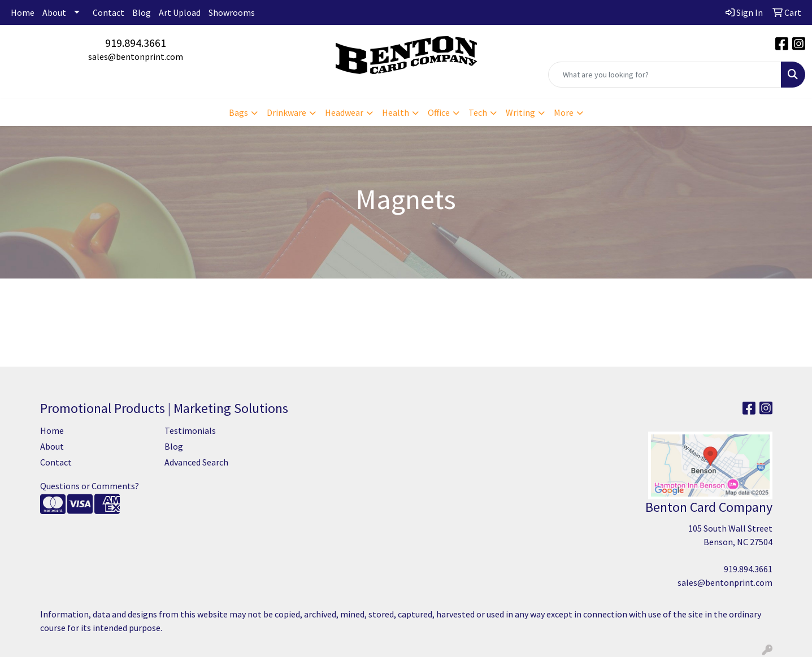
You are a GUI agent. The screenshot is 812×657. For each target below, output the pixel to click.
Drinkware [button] (286, 112)
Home (23, 12)
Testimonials (190, 430)
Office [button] (439, 112)
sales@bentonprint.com (136, 56)
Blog (142, 12)
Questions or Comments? (90, 486)
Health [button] (396, 112)
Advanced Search (196, 462)
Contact (108, 12)
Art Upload (180, 12)
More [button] (564, 112)
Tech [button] (478, 112)
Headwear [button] (344, 112)
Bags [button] (238, 112)
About (54, 12)
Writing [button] (520, 112)
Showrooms (232, 12)
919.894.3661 (136, 43)
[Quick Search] (665, 75)
